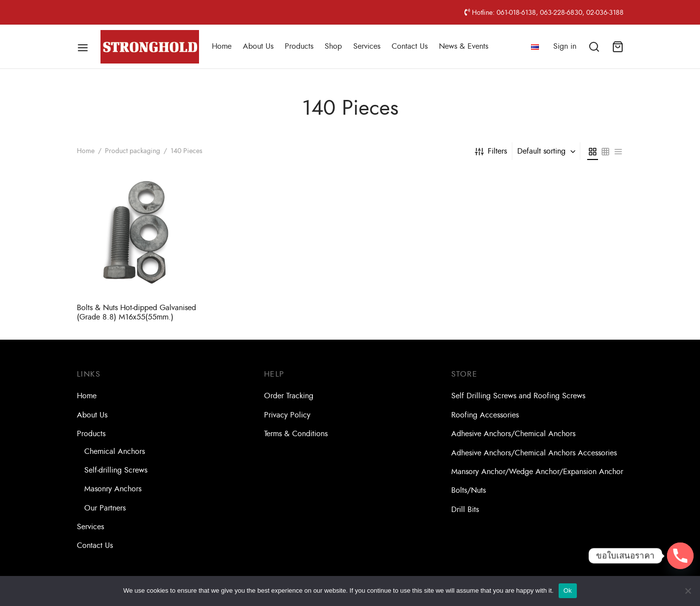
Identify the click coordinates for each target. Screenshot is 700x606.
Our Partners (105, 508)
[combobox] (547, 151)
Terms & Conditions (296, 434)
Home (222, 46)
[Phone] (680, 556)
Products (299, 46)
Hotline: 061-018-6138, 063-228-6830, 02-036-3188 (544, 12)
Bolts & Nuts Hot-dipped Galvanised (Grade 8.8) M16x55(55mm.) (136, 312)
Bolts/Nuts (468, 490)
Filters (491, 151)
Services (367, 46)
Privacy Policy (287, 415)
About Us (258, 46)
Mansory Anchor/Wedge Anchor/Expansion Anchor (537, 472)
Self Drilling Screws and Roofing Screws (518, 396)
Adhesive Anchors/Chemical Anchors (513, 434)
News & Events (464, 46)
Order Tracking (289, 396)
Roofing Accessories (485, 415)
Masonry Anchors (113, 489)
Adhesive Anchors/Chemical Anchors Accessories (534, 453)
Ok (568, 590)
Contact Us (410, 46)
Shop (333, 46)
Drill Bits (465, 510)
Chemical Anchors (115, 451)
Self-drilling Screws (116, 470)
